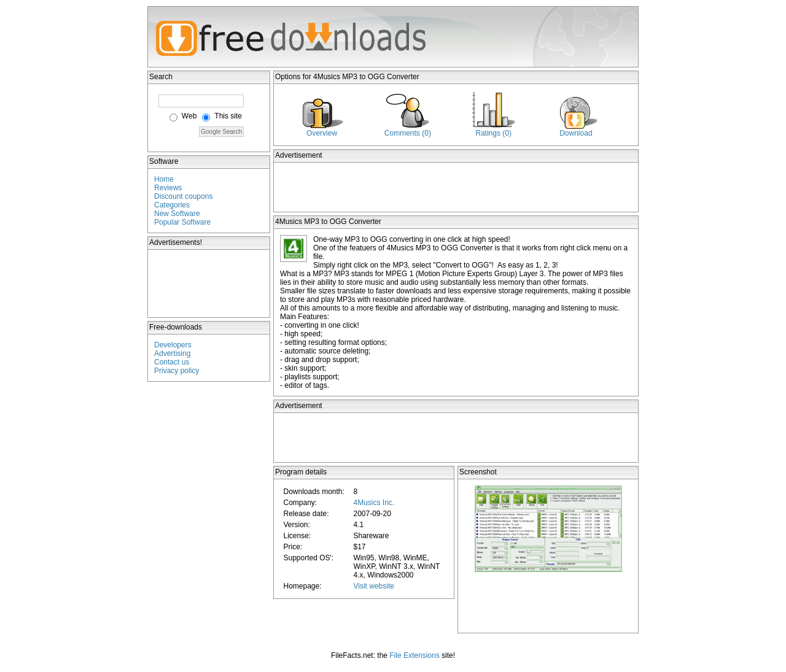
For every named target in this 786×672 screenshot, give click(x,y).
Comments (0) (408, 133)
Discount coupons (183, 196)
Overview (322, 133)
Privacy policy (177, 371)
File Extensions (414, 655)
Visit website (373, 586)
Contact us (172, 362)
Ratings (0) (493, 133)
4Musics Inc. (374, 503)
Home (164, 179)
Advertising (172, 353)
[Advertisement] (209, 284)
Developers (173, 345)
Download (576, 133)
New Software (177, 214)
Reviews (168, 188)
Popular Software (182, 222)
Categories (172, 205)
